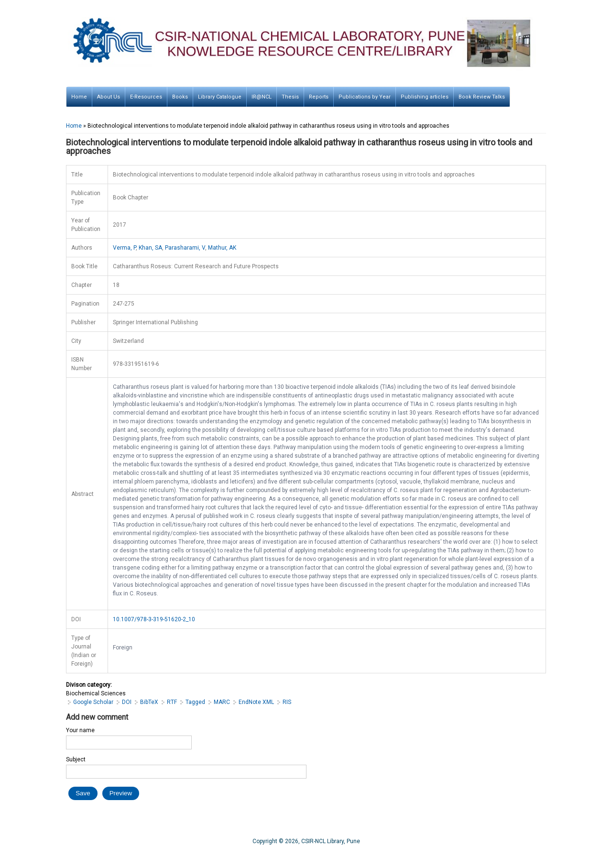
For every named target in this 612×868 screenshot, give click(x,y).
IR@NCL (262, 97)
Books (180, 97)
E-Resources (146, 97)
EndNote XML (256, 702)
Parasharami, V (185, 248)
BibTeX (149, 702)
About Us (109, 97)
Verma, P (124, 248)
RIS (287, 702)
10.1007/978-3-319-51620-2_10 (154, 619)
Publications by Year (365, 97)
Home (79, 97)
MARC (222, 702)
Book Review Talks (482, 97)
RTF (172, 702)
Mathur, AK (222, 248)
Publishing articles (425, 97)
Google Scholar (93, 702)
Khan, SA (150, 248)
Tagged (195, 702)
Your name (80, 730)
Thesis (290, 97)
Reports (319, 97)
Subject (76, 759)
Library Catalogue (220, 97)
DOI (127, 702)
